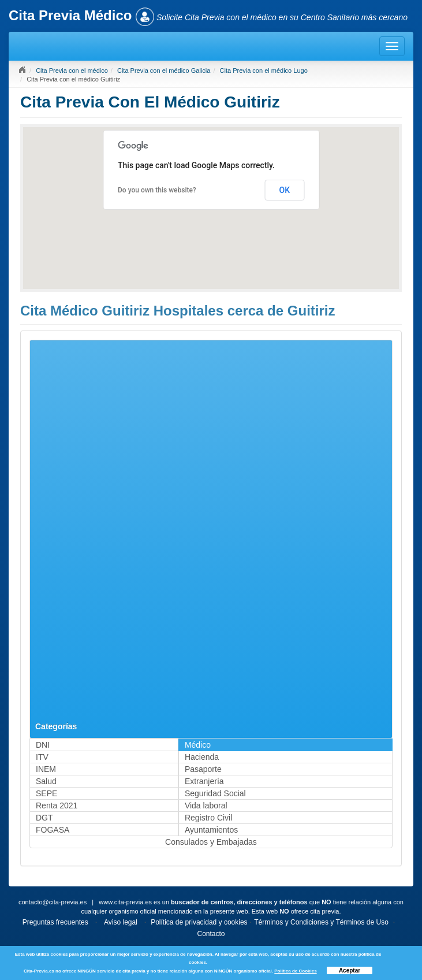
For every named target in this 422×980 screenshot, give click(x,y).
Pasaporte (203, 769)
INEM (46, 769)
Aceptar (350, 970)
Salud (46, 781)
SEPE (46, 793)
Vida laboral (206, 805)
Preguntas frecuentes (55, 922)
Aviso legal (121, 922)
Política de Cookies (295, 971)
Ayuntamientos (211, 830)
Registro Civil (208, 818)
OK (285, 190)
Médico (198, 745)
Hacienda (202, 757)
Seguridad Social (215, 793)
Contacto (211, 934)
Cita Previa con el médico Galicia (164, 70)
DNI (43, 745)
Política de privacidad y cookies (199, 922)
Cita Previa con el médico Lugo (264, 70)
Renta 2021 (57, 805)
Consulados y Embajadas (211, 842)
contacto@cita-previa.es (53, 902)
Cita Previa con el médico (72, 70)
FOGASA (53, 830)
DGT (44, 818)
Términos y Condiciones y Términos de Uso (321, 922)
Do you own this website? (157, 190)
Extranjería (204, 781)
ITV (42, 757)
